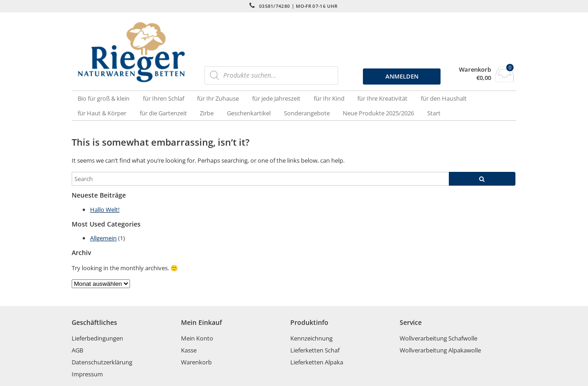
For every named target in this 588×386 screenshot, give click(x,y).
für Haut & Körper (102, 113)
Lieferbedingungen (97, 338)
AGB (77, 350)
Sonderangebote (307, 113)
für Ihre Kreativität (382, 98)
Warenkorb (475, 70)
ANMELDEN (402, 76)
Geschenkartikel (249, 113)
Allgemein (103, 238)
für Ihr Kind (329, 98)
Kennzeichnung (311, 338)
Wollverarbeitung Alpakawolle (440, 350)
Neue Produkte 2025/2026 (378, 113)
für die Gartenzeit (163, 113)
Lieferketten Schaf (315, 350)
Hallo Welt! (105, 210)
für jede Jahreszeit (276, 98)
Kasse (189, 350)
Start (434, 113)
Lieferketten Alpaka (317, 362)
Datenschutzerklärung (102, 362)
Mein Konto (197, 338)
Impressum (87, 374)
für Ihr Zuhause (218, 98)
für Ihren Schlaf (164, 98)
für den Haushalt (444, 98)
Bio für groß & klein (104, 98)
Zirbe (207, 113)
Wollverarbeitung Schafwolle (438, 338)
